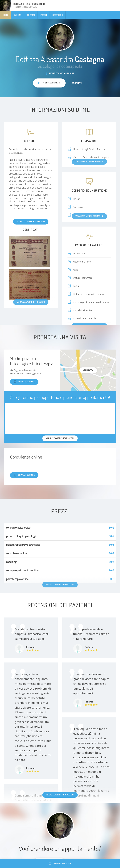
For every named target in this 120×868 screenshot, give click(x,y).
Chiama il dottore (24, 382)
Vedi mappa (88, 370)
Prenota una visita (60, 864)
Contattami (77, 83)
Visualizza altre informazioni (31, 221)
